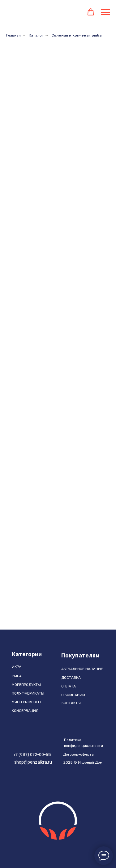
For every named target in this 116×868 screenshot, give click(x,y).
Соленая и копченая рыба (76, 35)
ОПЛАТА (69, 686)
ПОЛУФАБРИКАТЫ (28, 693)
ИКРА (17, 667)
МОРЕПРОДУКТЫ (26, 685)
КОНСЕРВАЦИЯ (25, 711)
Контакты (71, 703)
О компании (73, 695)
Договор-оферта (78, 754)
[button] (91, 12)
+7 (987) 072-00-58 (32, 755)
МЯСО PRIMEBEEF (27, 702)
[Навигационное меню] (105, 12)
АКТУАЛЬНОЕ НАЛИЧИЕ (82, 669)
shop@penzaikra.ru (33, 762)
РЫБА (17, 676)
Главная (13, 35)
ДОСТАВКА (71, 678)
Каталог (36, 35)
